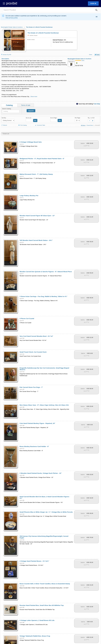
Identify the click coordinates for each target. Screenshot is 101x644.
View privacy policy (12, 18)
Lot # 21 (22, 563)
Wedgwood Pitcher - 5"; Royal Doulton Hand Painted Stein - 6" (42, 159)
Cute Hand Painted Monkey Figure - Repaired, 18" (37, 423)
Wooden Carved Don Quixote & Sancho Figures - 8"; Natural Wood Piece (46, 272)
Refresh (4, 124)
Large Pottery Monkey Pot (29, 196)
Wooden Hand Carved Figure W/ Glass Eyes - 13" (37, 216)
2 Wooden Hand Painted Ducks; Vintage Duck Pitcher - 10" (41, 473)
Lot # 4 (22, 176)
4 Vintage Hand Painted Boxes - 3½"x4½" (34, 561)
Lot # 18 (22, 426)
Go (35, 120)
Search (31, 111)
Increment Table (40, 125)
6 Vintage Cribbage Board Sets (31, 142)
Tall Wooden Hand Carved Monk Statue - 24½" (36, 240)
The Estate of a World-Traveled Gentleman (39, 27)
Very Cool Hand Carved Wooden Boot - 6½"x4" (36, 336)
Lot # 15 (22, 389)
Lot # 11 (22, 354)
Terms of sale (26, 105)
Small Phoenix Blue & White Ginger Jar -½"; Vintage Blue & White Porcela (46, 512)
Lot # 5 (22, 242)
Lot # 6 (22, 218)
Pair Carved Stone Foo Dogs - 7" (31, 387)
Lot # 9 (22, 321)
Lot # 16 (22, 407)
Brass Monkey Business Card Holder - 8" (34, 446)
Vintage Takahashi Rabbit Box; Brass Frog (35, 636)
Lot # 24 (22, 540)
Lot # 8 (22, 299)
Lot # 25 (22, 608)
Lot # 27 (22, 638)
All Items (83, 125)
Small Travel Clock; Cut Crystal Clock (33, 352)
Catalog (9, 105)
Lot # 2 (22, 144)
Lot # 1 (22, 198)
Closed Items (90, 125)
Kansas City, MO (6, 55)
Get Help (97, 104)
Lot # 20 (22, 500)
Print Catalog (22, 124)
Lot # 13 (22, 372)
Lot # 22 (22, 586)
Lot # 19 (22, 475)
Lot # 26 (22, 623)
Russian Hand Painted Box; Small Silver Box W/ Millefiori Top (42, 605)
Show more (34, 97)
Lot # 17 (22, 449)
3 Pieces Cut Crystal (27, 319)
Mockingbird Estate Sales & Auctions (12, 27)
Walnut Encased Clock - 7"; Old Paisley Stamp (36, 174)
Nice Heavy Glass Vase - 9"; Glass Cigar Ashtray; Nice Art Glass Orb (44, 405)
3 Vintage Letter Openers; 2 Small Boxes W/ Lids (37, 620)
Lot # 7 (22, 274)
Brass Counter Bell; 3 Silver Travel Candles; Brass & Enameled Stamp (45, 584)
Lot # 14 (22, 514)
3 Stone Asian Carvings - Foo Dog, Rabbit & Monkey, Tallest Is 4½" (44, 296)
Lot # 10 (22, 338)
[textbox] (11, 111)
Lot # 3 (22, 161)
